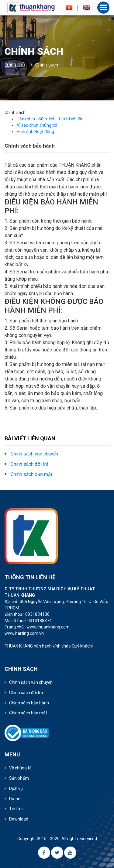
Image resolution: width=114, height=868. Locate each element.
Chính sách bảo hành (29, 703)
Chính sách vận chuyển (34, 454)
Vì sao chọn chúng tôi (37, 125)
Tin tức (16, 809)
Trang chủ (15, 65)
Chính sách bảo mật (31, 474)
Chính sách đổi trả (30, 464)
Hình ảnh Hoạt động (35, 132)
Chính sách (47, 65)
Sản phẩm (19, 778)
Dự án (15, 799)
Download (19, 819)
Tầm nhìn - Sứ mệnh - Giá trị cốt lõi (49, 119)
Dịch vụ (16, 788)
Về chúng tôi (21, 768)
